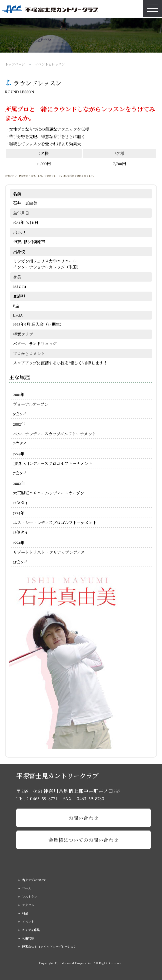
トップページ (15, 65)
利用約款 (28, 938)
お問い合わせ (83, 818)
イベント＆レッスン (50, 65)
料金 (25, 913)
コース (26, 888)
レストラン (29, 897)
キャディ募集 (31, 930)
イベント (28, 922)
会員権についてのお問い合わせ (83, 840)
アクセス (28, 905)
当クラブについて (34, 880)
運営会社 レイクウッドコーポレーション (49, 947)
